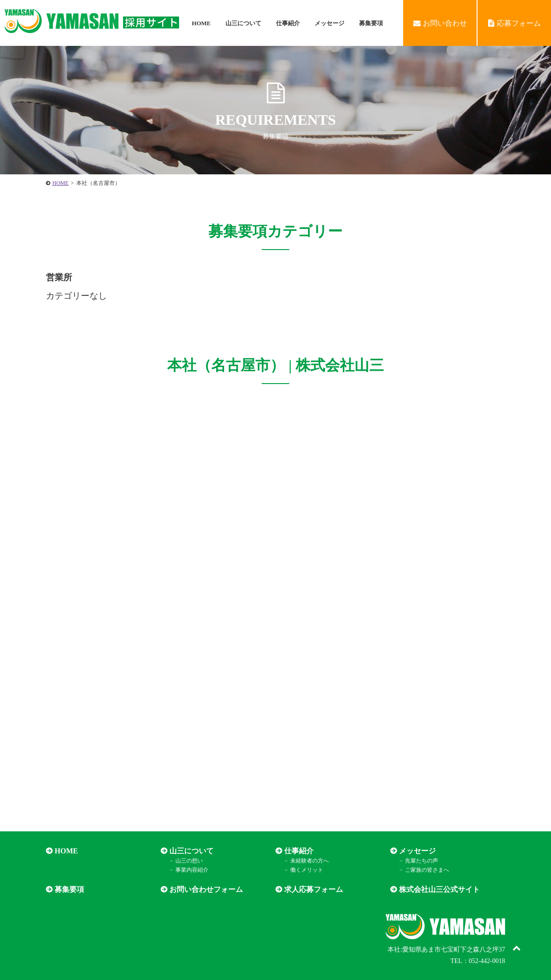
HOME (201, 23)
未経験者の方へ (309, 861)
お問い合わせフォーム (206, 889)
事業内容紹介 (192, 870)
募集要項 (371, 23)
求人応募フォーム (314, 889)
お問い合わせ (440, 23)
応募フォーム (514, 23)
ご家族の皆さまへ (427, 870)
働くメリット (307, 870)
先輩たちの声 (422, 861)
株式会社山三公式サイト (439, 889)
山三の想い (189, 861)
